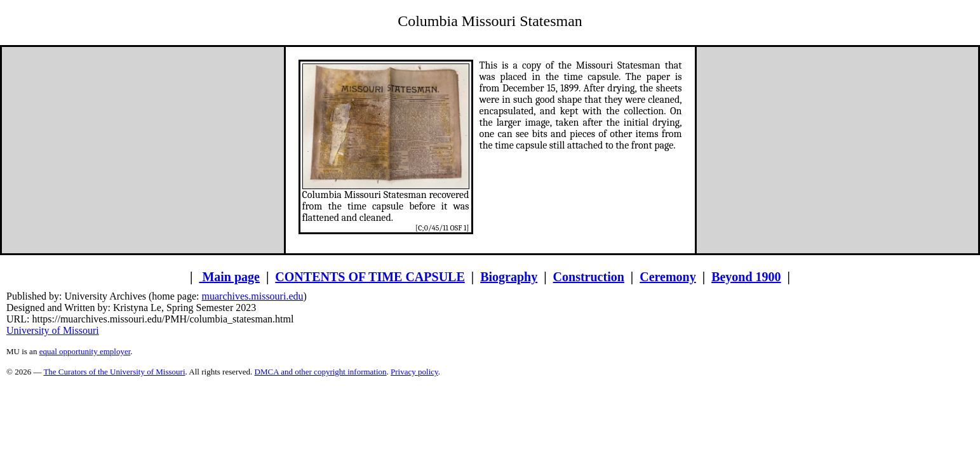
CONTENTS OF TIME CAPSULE (370, 277)
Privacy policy (414, 372)
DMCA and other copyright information (321, 372)
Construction (589, 277)
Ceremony (668, 277)
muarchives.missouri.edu (253, 296)
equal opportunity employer (85, 351)
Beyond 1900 (746, 277)
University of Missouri (53, 330)
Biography (509, 277)
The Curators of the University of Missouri (114, 372)
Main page (229, 277)
